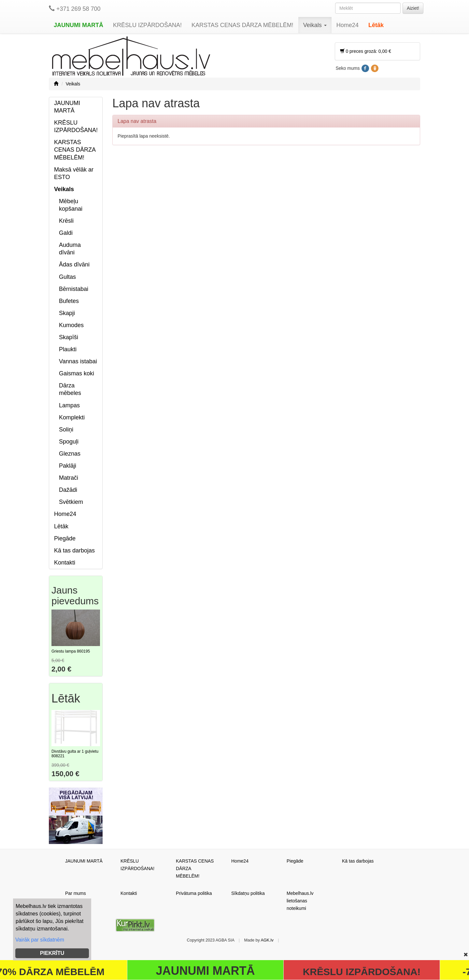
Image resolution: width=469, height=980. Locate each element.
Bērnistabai (74, 289)
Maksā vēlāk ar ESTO (74, 173)
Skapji (67, 313)
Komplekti (72, 417)
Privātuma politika (194, 893)
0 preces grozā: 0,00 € (366, 51)
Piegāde (65, 538)
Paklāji (68, 466)
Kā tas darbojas (74, 550)
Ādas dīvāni (74, 264)
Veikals (315, 25)
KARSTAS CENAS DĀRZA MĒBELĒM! (242, 25)
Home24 (348, 25)
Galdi (66, 233)
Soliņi (66, 430)
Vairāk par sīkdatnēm (40, 940)
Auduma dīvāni (70, 249)
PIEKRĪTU (52, 953)
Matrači (69, 478)
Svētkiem (71, 502)
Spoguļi (69, 442)
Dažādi (68, 490)
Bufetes (69, 301)
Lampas (69, 405)
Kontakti (65, 563)
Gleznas (70, 454)
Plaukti (68, 349)
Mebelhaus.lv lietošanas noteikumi (300, 901)
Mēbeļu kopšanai (71, 205)
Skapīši (69, 337)
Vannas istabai (78, 361)
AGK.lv (267, 940)
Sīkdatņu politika (248, 893)
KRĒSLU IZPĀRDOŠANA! (147, 25)
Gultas (67, 277)
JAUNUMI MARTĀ (78, 25)
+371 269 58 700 (75, 9)
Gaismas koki (77, 373)
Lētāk (376, 25)
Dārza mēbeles (70, 389)
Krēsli (66, 221)
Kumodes (71, 325)
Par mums (76, 893)
